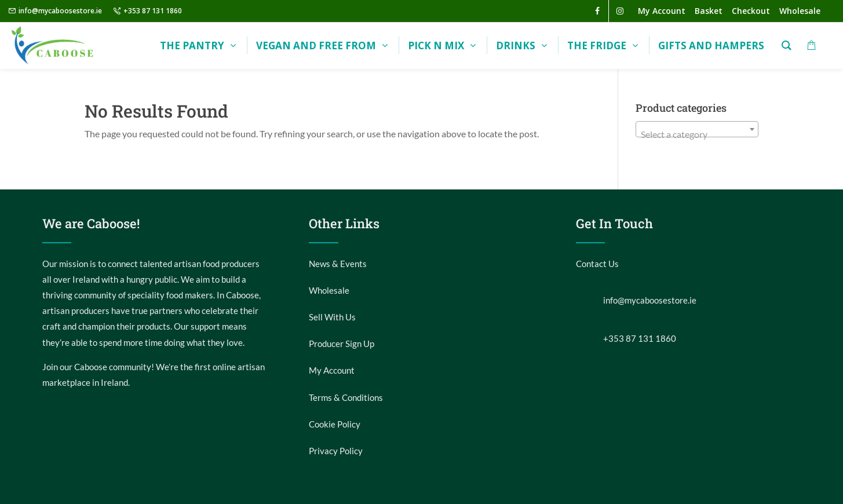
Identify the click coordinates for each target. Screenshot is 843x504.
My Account (332, 370)
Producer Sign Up (342, 344)
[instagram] (620, 11)
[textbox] (697, 134)
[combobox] (697, 129)
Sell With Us (332, 317)
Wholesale (329, 290)
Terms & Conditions (346, 397)
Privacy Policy (336, 451)
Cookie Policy (335, 424)
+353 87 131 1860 (153, 11)
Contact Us (597, 264)
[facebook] (597, 11)
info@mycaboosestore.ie (60, 11)
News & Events (338, 264)
